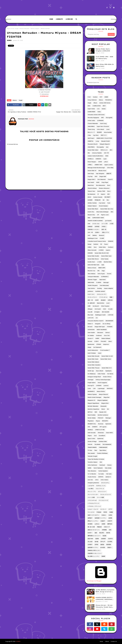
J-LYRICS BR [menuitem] (69, 19)
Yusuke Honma (92, 477)
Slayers (90, 436)
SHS (89, 427)
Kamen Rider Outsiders (94, 365)
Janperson (106, 344)
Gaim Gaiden (91, 333)
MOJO (89, 197)
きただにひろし (105, 483)
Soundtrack (102, 436)
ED (101, 244)
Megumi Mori (105, 403)
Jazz (107, 147)
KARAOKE (98, 159)
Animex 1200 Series (105, 103)
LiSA (94, 388)
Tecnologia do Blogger (101, 580)
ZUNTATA (101, 477)
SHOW (100, 162)
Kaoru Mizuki (100, 371)
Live (98, 109)
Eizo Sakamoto (102, 179)
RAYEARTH (105, 421)
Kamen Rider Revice (93, 259)
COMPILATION (97, 106)
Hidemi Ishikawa (106, 338)
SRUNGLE (90, 430)
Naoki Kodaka (92, 415)
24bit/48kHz (91, 126)
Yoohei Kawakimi (103, 471)
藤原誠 (102, 545)
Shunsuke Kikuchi (93, 144)
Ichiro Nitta (110, 168)
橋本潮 (108, 533)
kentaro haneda (98, 197)
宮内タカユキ (104, 150)
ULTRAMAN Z (105, 277)
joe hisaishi (108, 221)
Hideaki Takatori (92, 206)
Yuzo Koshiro (91, 288)
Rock (109, 185)
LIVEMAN (99, 386)
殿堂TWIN (90, 539)
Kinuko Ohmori (107, 377)
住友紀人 (104, 515)
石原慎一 (97, 232)
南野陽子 (90, 518)
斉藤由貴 (99, 527)
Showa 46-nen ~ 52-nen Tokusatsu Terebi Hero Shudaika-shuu (104, 606)
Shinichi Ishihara (92, 188)
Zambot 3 (108, 477)
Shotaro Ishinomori (104, 188)
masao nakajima (108, 288)
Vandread (102, 465)
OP (98, 215)
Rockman (101, 424)
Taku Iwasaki (91, 453)
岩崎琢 (103, 524)
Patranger (108, 418)
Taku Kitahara (91, 274)
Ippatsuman (91, 344)
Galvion (108, 333)
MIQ (112, 212)
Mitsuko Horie (102, 171)
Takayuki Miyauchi (105, 144)
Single (17, 29)
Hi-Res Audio (91, 121)
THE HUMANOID (107, 444)
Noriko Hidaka (92, 418)
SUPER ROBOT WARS (98, 218)
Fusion (106, 244)
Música (15, 100)
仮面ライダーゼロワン (94, 515)
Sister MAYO (109, 433)
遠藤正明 (109, 174)
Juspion (108, 250)
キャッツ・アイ (92, 492)
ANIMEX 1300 (98, 165)
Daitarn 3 (90, 324)
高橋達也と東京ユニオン (94, 550)
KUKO (100, 353)
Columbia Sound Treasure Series (97, 241)
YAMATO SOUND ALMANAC (95, 221)
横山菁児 (102, 533)
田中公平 (103, 542)
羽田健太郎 (98, 200)
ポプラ (110, 509)
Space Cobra (91, 439)
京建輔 (111, 512)
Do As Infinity (106, 324)
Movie (103, 409)
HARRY (97, 338)
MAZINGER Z (91, 391)
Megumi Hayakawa (102, 400)
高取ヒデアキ (106, 232)
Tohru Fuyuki (101, 274)
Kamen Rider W (92, 171)
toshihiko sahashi (100, 291)
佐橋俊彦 (90, 227)
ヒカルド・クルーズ (93, 509)
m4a (89, 224)
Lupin (105, 159)
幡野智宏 (110, 524)
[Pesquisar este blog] (97, 34)
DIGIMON (111, 241)
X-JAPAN (99, 282)
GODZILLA (91, 159)
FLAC (89, 97)
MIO (109, 194)
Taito (96, 450)
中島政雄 (99, 512)
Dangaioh (98, 324)
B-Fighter (97, 312)
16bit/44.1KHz (101, 303)
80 (104, 200)
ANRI (89, 306)
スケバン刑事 (91, 497)
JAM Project (91, 138)
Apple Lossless (109, 165)
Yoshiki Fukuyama (93, 285)
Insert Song (103, 123)
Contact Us (114, 641)
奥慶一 (111, 297)
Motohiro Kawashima (93, 409)
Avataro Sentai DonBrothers (95, 156)
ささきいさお (96, 224)
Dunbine (96, 244)
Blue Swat (90, 315)
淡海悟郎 (103, 539)
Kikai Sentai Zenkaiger (102, 212)
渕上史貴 (90, 542)
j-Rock (106, 162)
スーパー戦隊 (100, 497)
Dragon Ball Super (100, 327)
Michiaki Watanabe (93, 406)
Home (101, 641)
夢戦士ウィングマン (93, 521)
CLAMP (102, 238)
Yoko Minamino (92, 471)
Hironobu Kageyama (93, 118)
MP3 (102, 118)
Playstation (91, 421)
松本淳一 (90, 533)
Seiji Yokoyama (100, 174)
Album (95, 103)
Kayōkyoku (108, 371)
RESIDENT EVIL (92, 424)
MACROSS (110, 388)
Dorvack (90, 327)
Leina (89, 388)
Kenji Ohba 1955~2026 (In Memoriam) (105, 65)
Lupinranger (101, 388)
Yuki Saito (109, 474)
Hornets (90, 341)
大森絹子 (103, 521)
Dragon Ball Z (91, 179)
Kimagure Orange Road (94, 377)
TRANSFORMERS (92, 447)
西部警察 (109, 545)
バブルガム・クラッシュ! (94, 506)
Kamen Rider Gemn (106, 359)
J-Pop (89, 135)
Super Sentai (91, 109)
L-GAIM (99, 262)
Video (99, 112)
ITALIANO (103, 341)
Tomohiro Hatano (93, 462)
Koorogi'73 (91, 386)
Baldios (95, 235)
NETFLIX (90, 412)
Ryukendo (108, 424)
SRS (98, 271)
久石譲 (112, 224)
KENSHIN (90, 253)
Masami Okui (91, 215)
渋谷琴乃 (110, 539)
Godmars (111, 247)
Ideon (110, 341)
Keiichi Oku (91, 212)
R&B (89, 218)
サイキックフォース (106, 494)
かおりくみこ (91, 294)
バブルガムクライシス (94, 503)
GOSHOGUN (91, 330)
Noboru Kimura (92, 268)
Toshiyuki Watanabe (93, 277)
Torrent (109, 274)
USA (101, 462)
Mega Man (107, 397)
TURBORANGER (103, 447)
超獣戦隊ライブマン (93, 547)
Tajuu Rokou (103, 450)
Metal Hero (91, 185)
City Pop (90, 176)
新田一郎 (104, 229)
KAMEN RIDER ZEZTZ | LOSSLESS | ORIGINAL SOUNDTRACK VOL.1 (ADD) (104, 599)
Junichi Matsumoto (93, 350)
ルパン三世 (105, 224)
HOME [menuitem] (51, 19)
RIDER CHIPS (102, 268)
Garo (95, 247)
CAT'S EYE (91, 318)
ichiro (97, 480)
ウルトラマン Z (100, 489)
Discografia (109, 118)
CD (97, 318)
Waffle (89, 468)
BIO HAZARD (106, 312)
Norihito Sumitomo (103, 415)
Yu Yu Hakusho (92, 474)
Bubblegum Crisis (93, 238)
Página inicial (10, 29)
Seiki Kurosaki (92, 433)
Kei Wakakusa (92, 374)
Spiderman (100, 439)
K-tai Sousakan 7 (105, 350)
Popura (98, 421)
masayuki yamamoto (93, 483)
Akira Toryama (105, 306)
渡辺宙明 (99, 132)
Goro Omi (107, 335)
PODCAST (101, 418)
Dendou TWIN (101, 191)
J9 (98, 194)
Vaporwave (102, 280)
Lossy (97, 141)
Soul (95, 436)
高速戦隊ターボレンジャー (95, 553)
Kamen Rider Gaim (106, 256)
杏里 (110, 530)
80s (89, 153)
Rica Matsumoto (101, 185)
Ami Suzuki (98, 309)
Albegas (90, 309)
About (107, 641)
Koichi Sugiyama (102, 383)
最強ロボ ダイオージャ (94, 530)
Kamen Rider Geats (93, 359)
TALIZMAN (97, 444)
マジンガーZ (91, 512)
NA (108, 409)
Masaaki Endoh (106, 141)
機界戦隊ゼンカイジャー (94, 536)
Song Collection (92, 100)
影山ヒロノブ (91, 132)
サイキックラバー (92, 297)
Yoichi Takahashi (98, 468)
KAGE (98, 182)
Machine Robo (108, 262)
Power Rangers (92, 162)
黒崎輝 (103, 556)
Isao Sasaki (91, 182)
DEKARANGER (109, 321)
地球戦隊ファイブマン (100, 518)
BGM (107, 156)
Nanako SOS (103, 412)
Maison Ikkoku (101, 391)
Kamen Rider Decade (94, 356)
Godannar (99, 335)
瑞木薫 (96, 542)
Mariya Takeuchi (103, 394)
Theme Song (91, 129)
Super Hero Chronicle (103, 126)
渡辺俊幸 (103, 300)
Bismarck (102, 235)
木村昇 (97, 300)
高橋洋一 (110, 547)
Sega (103, 271)
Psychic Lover (105, 215)
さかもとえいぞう (102, 294)
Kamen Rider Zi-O (107, 368)
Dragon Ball (103, 176)
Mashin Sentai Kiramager (95, 397)
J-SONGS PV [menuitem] (59, 19)
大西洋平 (110, 521)
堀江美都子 (107, 197)
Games (104, 109)
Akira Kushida (108, 132)
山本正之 (97, 524)
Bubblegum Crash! (100, 315)
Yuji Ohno (96, 135)
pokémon (90, 291)
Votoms (109, 465)
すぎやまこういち (101, 486)
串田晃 (105, 512)
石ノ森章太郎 (91, 303)
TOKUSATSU (108, 100)
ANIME (106, 97)
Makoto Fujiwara (92, 394)
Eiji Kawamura (91, 194)
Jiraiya (89, 347)
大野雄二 (90, 165)
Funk (109, 203)
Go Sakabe (91, 335)
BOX (89, 106)
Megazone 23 (91, 400)
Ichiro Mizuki (101, 129)
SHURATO (95, 427)
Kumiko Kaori (91, 262)
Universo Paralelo (97, 153)
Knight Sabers (92, 383)
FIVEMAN (110, 327)
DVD (96, 176)
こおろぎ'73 (91, 486)
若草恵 (96, 545)
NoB (103, 265)
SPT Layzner (103, 427)
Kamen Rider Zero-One (107, 209)
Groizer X (90, 338)
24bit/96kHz (91, 147)
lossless (95, 97)
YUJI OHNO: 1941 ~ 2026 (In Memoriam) (104, 58)
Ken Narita (110, 374)
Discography (100, 147)
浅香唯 (97, 539)
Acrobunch (96, 306)
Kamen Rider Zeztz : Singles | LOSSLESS (103, 50)
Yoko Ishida (108, 468)
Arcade (110, 309)
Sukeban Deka (103, 441)
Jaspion (103, 194)
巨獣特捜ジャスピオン (94, 229)
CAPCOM (110, 315)
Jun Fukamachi (97, 347)
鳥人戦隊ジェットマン (94, 556)
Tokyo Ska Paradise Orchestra (96, 459)
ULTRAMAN (100, 121)
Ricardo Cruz (91, 271)
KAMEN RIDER (91, 112)
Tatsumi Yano (91, 191)
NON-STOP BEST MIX (94, 265)
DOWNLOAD (44, 96)
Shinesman (101, 433)
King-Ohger (105, 182)
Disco (109, 191)
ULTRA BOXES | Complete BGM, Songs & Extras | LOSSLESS (105, 591)
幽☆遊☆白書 (91, 527)
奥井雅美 (90, 524)
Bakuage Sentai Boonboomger (96, 168)
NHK (96, 412)
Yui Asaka (101, 474)
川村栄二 (104, 227)
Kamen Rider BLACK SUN (102, 253)
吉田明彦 (97, 227)
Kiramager (91, 380)
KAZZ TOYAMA (92, 353)
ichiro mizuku (104, 480)
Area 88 (90, 312)
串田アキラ (104, 135)
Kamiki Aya (91, 371)
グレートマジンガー (93, 494)
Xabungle (106, 282)
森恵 (96, 533)
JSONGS (9, 40)
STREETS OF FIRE (100, 430)
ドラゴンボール (103, 297)
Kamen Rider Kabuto (93, 362)
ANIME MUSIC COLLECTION (104, 138)
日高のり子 (107, 527)
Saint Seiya (91, 174)
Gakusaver (100, 333)
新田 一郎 (90, 300)
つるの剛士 (91, 489)
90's (108, 200)
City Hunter (102, 203)
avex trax (90, 480)
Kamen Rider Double (93, 256)
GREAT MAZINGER (102, 330)
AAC (89, 235)
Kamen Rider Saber (93, 150)
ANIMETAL (91, 141)
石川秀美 (110, 542)
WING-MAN (91, 282)
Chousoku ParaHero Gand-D (96, 321)
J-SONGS (101, 250)
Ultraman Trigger (92, 280)
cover (108, 129)
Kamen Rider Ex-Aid (107, 356)
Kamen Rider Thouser (94, 368)
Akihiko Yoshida (92, 203)
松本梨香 (90, 200)
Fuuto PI (110, 179)
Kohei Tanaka (105, 259)
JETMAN (99, 344)
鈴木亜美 (103, 547)
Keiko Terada (101, 374)
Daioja (89, 244)
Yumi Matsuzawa (104, 285)
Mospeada (103, 406)
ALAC (108, 303)
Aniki (105, 309)
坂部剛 (110, 518)
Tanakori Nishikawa (102, 453)
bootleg (100, 288)
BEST (104, 106)
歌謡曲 (104, 536)
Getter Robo (102, 247)
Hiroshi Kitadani (103, 206)
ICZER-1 (96, 341)
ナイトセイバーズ (103, 500)
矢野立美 (110, 300)
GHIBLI (90, 247)
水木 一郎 (90, 232)
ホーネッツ (103, 509)
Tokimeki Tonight (92, 456)
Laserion (106, 386)
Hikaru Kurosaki (92, 250)
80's (111, 150)
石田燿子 (90, 545)
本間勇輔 (104, 530)
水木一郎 (106, 153)
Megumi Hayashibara (93, 403)
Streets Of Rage (92, 441)
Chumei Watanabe (93, 123)
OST (101, 97)
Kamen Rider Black (93, 209)
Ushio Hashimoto (92, 465)
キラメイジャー (102, 492)
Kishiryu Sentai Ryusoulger (103, 380)
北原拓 (110, 515)
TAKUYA (90, 444)
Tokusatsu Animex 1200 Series (96, 115)
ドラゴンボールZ (92, 500)
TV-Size (90, 450)
